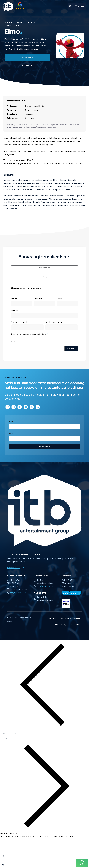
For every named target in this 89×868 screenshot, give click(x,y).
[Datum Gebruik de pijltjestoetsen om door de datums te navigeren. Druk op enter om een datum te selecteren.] (22, 303)
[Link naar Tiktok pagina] (8, 407)
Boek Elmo (27, 57)
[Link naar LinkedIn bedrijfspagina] (38, 407)
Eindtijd (60, 298)
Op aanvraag (30, 118)
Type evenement (19, 322)
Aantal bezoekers (54, 322)
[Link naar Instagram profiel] (14, 407)
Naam (11, 422)
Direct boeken (68, 164)
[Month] (8, 733)
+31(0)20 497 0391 (45, 586)
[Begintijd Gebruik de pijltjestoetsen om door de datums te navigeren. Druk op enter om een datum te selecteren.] (44, 303)
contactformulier (51, 164)
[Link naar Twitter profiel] (32, 407)
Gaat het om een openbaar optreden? (29, 334)
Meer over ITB (14, 568)
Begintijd (38, 298)
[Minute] (5, 850)
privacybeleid (79, 205)
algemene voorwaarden (56, 205)
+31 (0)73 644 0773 (24, 164)
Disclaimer (54, 618)
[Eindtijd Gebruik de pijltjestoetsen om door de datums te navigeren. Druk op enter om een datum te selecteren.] (67, 303)
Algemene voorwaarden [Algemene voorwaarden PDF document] (71, 618)
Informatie (27, 65)
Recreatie (10, 22)
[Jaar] (15, 739)
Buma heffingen (40, 202)
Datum (14, 298)
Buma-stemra (75, 625)
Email (11, 434)
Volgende (71, 349)
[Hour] (5, 841)
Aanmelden (44, 446)
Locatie (14, 310)
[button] (70, 6)
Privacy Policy (61, 625)
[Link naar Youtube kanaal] (26, 407)
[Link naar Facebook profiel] (20, 407)
